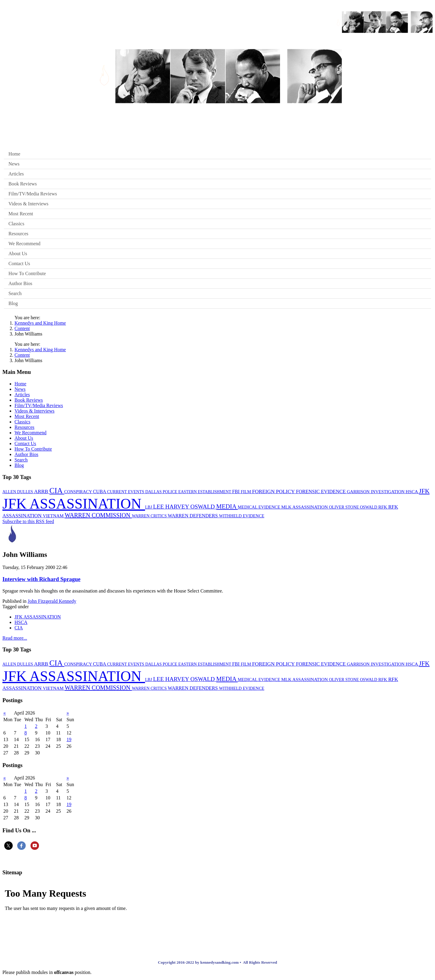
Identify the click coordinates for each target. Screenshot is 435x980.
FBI (237, 492)
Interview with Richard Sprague (41, 579)
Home (14, 154)
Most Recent (21, 214)
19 (69, 739)
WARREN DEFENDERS (193, 516)
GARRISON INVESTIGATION (376, 492)
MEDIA (227, 506)
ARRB (42, 492)
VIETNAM (54, 516)
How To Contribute (27, 273)
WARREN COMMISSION (98, 515)
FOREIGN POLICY (274, 492)
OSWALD (369, 507)
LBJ (149, 507)
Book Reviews (23, 184)
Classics (16, 224)
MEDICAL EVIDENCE (259, 507)
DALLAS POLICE (162, 492)
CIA (57, 491)
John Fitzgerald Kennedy (52, 601)
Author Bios (20, 283)
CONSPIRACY (79, 492)
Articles (16, 174)
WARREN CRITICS (150, 516)
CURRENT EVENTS (126, 492)
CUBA (100, 492)
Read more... (15, 638)
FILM (246, 492)
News (14, 164)
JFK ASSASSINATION (74, 504)
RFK (383, 507)
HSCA (412, 492)
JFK (424, 491)
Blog (13, 303)
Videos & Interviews (28, 204)
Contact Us (19, 263)
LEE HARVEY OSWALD (185, 507)
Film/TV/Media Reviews (33, 194)
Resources (18, 234)
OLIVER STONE (345, 507)
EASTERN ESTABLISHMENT (205, 492)
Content (22, 328)
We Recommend (24, 244)
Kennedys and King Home (40, 323)
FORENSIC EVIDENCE (322, 492)
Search (15, 293)
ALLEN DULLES (18, 492)
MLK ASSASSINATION (305, 507)
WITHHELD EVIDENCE (242, 516)
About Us (18, 254)
